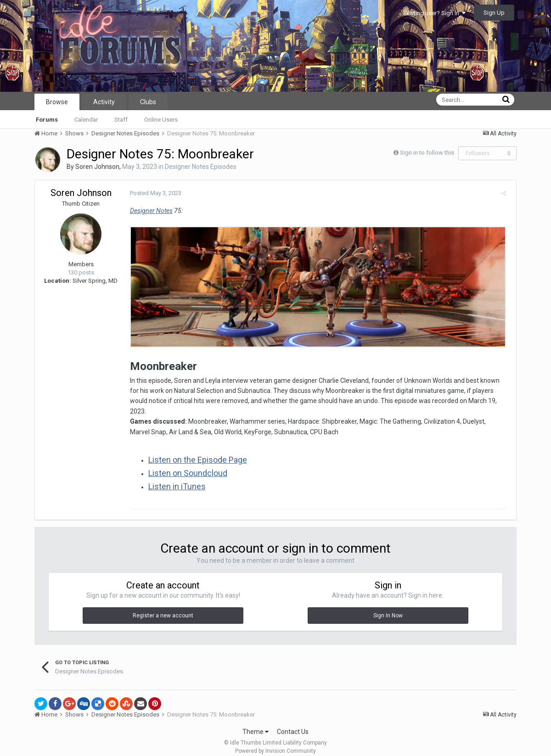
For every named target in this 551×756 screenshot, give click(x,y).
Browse (57, 102)
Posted (152, 193)
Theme (256, 723)
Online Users (161, 120)
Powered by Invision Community (275, 743)
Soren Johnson (97, 167)
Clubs (148, 102)
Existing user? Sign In (434, 13)
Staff (121, 120)
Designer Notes (148, 211)
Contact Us (293, 723)
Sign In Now (388, 607)
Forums (47, 120)
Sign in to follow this (427, 153)
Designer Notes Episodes (201, 167)
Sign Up (494, 13)
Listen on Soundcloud (185, 465)
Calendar (86, 120)
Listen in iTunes (174, 478)
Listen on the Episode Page (194, 451)
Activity (104, 102)
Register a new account (163, 607)
